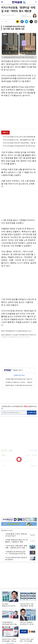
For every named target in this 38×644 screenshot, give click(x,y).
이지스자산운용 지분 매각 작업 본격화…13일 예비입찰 (20, 143)
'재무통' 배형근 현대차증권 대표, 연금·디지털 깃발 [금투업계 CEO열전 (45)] (20, 379)
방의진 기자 (18, 370)
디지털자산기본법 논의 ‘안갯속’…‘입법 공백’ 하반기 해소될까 (20, 382)
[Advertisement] (19, 113)
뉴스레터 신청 (32, 413)
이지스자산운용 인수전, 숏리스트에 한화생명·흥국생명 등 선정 (20, 137)
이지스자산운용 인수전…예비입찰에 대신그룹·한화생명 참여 (20, 140)
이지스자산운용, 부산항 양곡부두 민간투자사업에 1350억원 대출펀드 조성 (20, 146)
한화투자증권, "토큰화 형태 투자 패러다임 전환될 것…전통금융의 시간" (20, 385)
